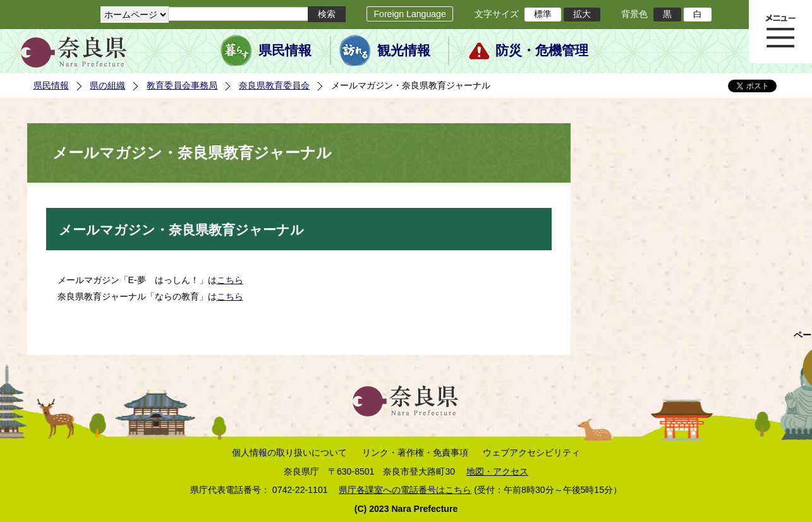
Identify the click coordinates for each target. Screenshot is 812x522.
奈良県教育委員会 (274, 85)
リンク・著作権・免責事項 (415, 452)
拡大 (582, 14)
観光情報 (404, 51)
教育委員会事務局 (182, 85)
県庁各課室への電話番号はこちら (405, 490)
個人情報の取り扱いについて (289, 452)
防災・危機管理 (542, 51)
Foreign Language (409, 14)
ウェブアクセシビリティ (531, 452)
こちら (230, 280)
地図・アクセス (497, 471)
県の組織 (107, 85)
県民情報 (285, 51)
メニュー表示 (780, 32)
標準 (543, 14)
